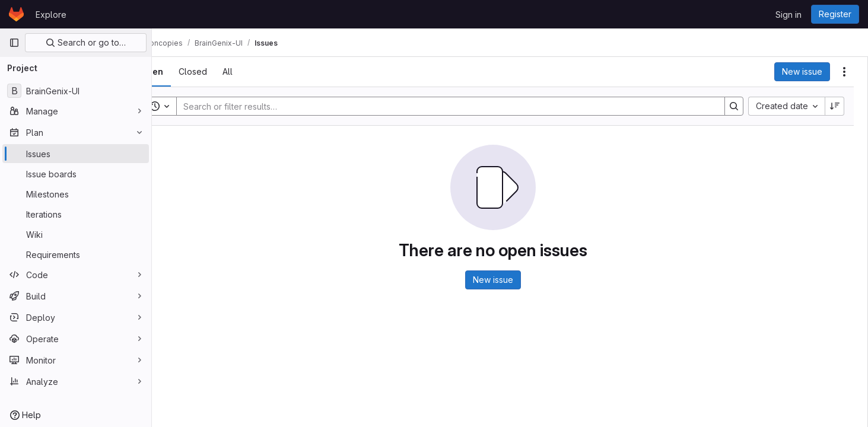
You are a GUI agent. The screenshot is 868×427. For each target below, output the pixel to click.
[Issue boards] (76, 174)
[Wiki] (76, 234)
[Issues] (76, 154)
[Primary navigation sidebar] (14, 43)
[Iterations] (76, 214)
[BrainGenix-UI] (76, 91)
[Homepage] (16, 14)
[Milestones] (76, 194)
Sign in (788, 15)
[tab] (185, 72)
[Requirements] (76, 254)
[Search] (461, 106)
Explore (51, 15)
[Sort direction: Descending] (835, 106)
